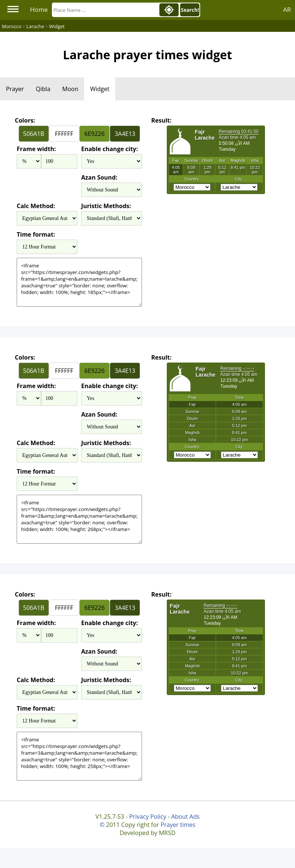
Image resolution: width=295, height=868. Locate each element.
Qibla (43, 89)
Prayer (15, 89)
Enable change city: (110, 149)
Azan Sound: (99, 177)
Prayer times (178, 825)
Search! (190, 10)
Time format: (36, 234)
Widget (100, 89)
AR (287, 9)
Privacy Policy (147, 817)
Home (39, 9)
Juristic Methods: (106, 206)
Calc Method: (36, 206)
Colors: (25, 120)
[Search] (105, 10)
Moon (70, 89)
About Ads (185, 817)
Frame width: (36, 149)
